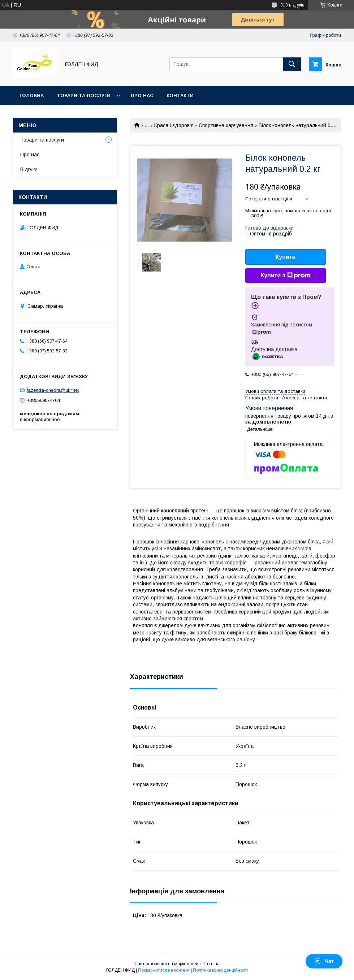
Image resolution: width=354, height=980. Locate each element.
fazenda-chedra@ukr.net (53, 390)
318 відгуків (292, 5)
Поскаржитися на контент (164, 970)
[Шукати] (292, 64)
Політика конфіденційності (220, 970)
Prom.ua (211, 964)
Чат (324, 961)
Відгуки (29, 169)
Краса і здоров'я (174, 125)
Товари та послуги (84, 96)
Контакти (180, 96)
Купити (286, 257)
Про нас (142, 96)
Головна (32, 96)
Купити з (285, 276)
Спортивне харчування (226, 125)
